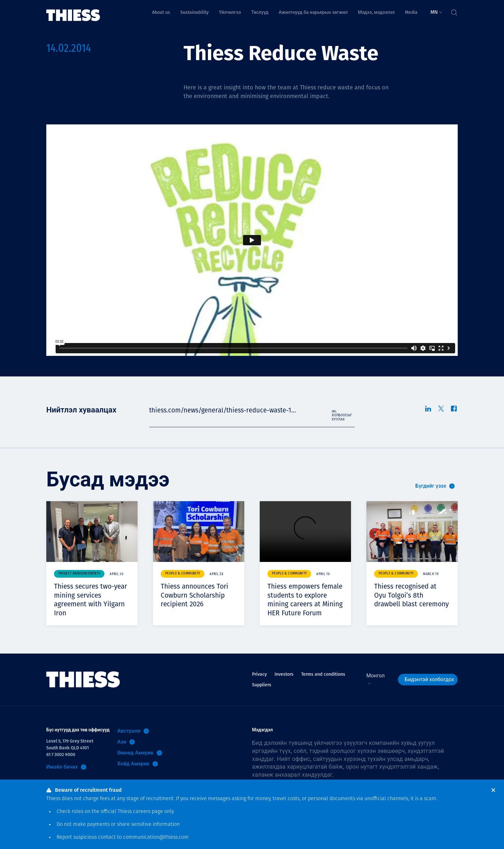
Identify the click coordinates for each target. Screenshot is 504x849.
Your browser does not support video (305, 532)
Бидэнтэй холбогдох (429, 688)
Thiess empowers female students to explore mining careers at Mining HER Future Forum (305, 604)
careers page (148, 812)
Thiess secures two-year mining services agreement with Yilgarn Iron (89, 599)
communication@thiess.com (156, 837)
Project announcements (79, 574)
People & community (183, 574)
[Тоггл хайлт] (454, 11)
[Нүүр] (73, 11)
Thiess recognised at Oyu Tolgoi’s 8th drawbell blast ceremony (410, 599)
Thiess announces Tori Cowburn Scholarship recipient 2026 (198, 599)
